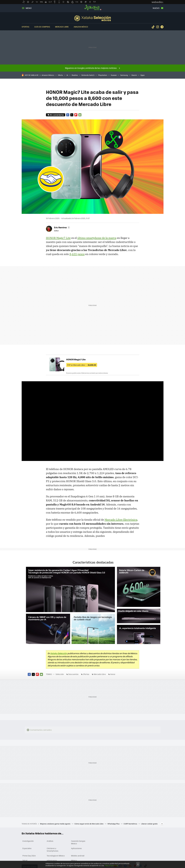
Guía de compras (42, 27)
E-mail (80, 115)
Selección (93, 18)
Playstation (103, 75)
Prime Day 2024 (29, 856)
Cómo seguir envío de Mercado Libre (89, 824)
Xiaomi (134, 75)
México (74, 860)
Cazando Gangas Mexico (78, 842)
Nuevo (156, 8)
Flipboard (76, 115)
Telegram (162, 27)
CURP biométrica (131, 824)
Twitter (72, 115)
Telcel (25, 860)
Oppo (143, 75)
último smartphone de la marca (97, 238)
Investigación (28, 841)
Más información (111, 865)
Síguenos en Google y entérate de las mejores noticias (91, 68)
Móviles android (78, 856)
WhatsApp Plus (114, 824)
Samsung (124, 75)
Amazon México (81, 27)
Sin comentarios (57, 115)
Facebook (68, 115)
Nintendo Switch (88, 75)
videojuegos (52, 860)
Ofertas (25, 27)
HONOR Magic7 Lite (58, 238)
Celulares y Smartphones (53, 850)
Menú (29, 8)
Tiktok (153, 27)
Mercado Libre (62, 27)
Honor (113, 674)
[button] (62, 227)
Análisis (50, 841)
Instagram (158, 27)
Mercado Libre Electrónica (121, 520)
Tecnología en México (56, 856)
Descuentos (73, 674)
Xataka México (93, 8)
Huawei (114, 75)
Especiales (27, 848)
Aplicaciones (76, 848)
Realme (75, 75)
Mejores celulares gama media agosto (55, 824)
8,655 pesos (77, 254)
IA (67, 75)
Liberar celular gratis (149, 824)
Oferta (60, 75)
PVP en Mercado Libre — (82, 365)
